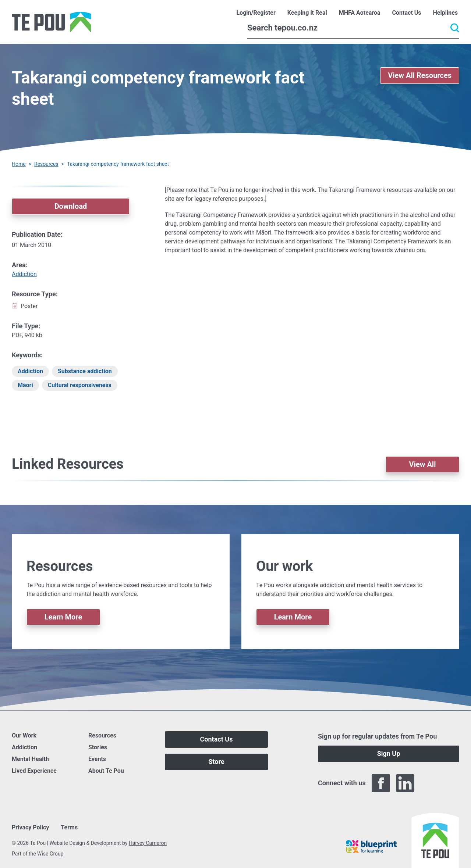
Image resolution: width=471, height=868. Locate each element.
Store (216, 762)
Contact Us (217, 739)
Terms (69, 827)
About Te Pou (106, 771)
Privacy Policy (30, 827)
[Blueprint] (371, 847)
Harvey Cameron (148, 843)
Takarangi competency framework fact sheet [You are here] (118, 164)
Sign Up (389, 753)
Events (97, 759)
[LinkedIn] (405, 783)
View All (423, 464)
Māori (25, 385)
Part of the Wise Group (38, 854)
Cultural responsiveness (80, 385)
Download (71, 206)
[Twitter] (429, 783)
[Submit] (455, 28)
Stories (98, 747)
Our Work (24, 735)
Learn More (63, 617)
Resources (46, 164)
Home (19, 164)
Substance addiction (85, 371)
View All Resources (420, 75)
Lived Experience (34, 771)
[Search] (353, 28)
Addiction (24, 274)
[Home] (51, 22)
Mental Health (30, 759)
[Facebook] (381, 783)
